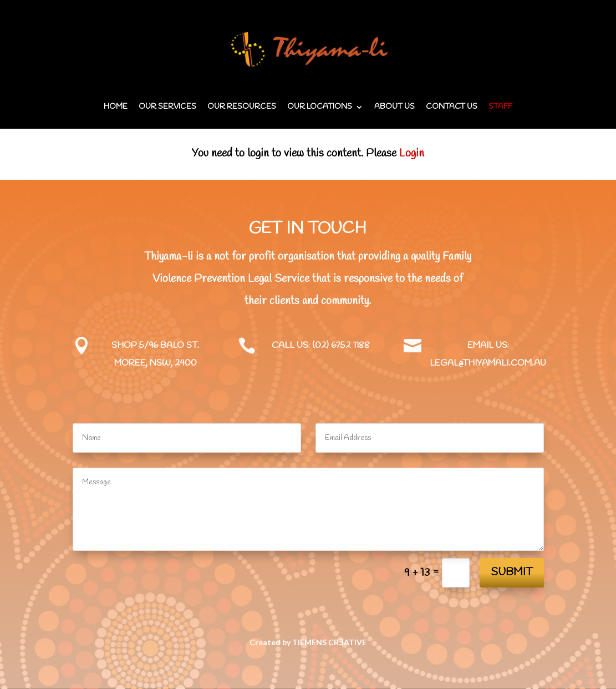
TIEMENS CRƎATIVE (329, 642)
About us (394, 108)
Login (412, 153)
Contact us (452, 108)
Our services (167, 108)
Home (116, 108)
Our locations (320, 108)
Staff (500, 108)
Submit (512, 572)
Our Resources (242, 108)
